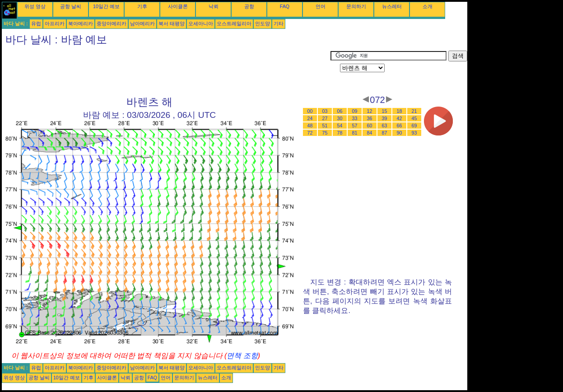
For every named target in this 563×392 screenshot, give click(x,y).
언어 (321, 6)
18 (400, 111)
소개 (428, 6)
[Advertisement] (166, 71)
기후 (142, 6)
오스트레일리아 (234, 23)
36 (370, 118)
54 (340, 126)
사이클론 (178, 6)
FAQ (285, 6)
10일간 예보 (106, 6)
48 (310, 126)
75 (325, 133)
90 (400, 133)
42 (400, 118)
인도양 (263, 23)
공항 (249, 6)
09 (355, 111)
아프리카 (55, 23)
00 (310, 111)
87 (385, 133)
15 (385, 111)
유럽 (36, 23)
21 (414, 111)
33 (355, 118)
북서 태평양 (172, 23)
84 (370, 133)
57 (355, 126)
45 (414, 118)
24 (310, 118)
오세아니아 (201, 23)
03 (325, 111)
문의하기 (356, 6)
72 (310, 133)
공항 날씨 (71, 6)
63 (385, 126)
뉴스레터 (392, 6)
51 (325, 126)
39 (385, 118)
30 (340, 118)
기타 (279, 23)
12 (370, 111)
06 (340, 111)
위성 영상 (35, 6)
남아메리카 (142, 23)
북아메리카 (81, 23)
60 (370, 126)
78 (340, 133)
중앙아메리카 (112, 23)
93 (414, 133)
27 (325, 118)
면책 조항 (242, 356)
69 (414, 126)
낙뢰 (214, 6)
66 (400, 126)
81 (355, 133)
